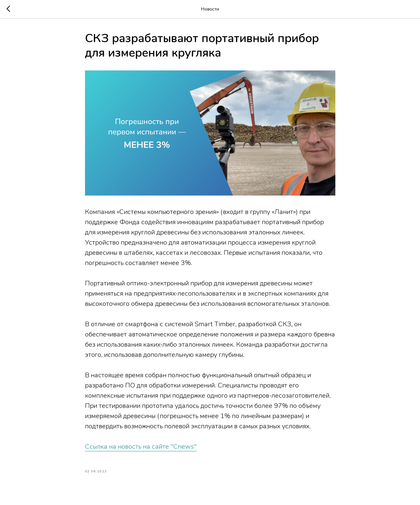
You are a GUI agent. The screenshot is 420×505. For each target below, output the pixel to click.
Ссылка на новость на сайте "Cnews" (141, 447)
